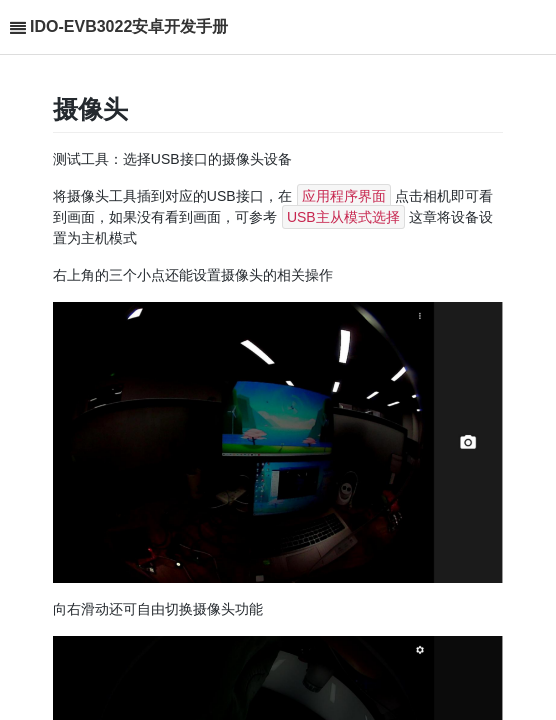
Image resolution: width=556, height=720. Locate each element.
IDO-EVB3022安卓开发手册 (129, 26)
